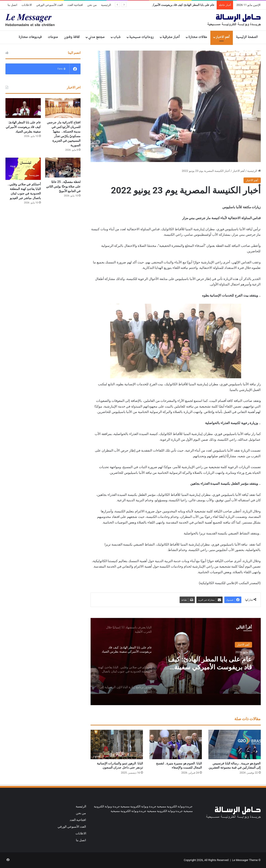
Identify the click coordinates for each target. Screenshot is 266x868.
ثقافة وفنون (72, 37)
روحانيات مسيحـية (141, 37)
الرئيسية (106, 5)
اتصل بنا (12, 5)
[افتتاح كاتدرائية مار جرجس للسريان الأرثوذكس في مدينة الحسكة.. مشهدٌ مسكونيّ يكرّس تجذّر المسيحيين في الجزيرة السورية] (63, 108)
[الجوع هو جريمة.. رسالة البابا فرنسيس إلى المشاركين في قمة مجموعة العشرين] (235, 744)
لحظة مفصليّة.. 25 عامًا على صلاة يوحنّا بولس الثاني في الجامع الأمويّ (63, 186)
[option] (176, 662)
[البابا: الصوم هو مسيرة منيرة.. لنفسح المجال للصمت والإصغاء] (176, 744)
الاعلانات (27, 5)
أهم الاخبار (223, 37)
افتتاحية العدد (75, 5)
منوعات (53, 37)
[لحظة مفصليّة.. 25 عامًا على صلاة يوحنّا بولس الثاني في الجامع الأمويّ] (63, 168)
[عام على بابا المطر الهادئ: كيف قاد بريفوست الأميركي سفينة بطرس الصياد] (23, 108)
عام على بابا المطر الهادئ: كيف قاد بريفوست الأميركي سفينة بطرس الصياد (210, 663)
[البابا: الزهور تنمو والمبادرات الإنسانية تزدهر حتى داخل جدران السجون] (117, 744)
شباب (117, 37)
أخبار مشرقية (171, 37)
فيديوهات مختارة (30, 37)
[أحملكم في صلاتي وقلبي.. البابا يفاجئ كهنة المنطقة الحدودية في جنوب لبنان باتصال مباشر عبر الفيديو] (23, 169)
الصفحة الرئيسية (247, 37)
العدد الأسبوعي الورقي (50, 5)
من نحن (92, 5)
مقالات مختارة (198, 37)
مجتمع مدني (96, 37)
